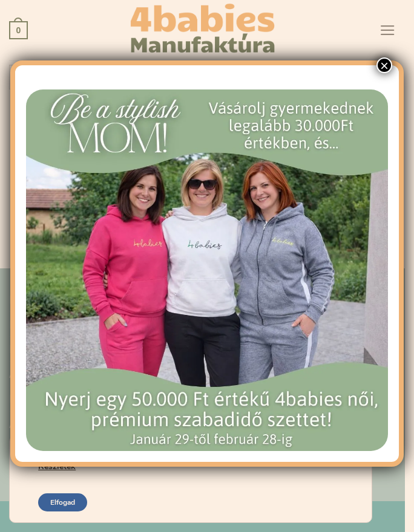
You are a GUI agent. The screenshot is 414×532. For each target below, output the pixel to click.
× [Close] (384, 65)
